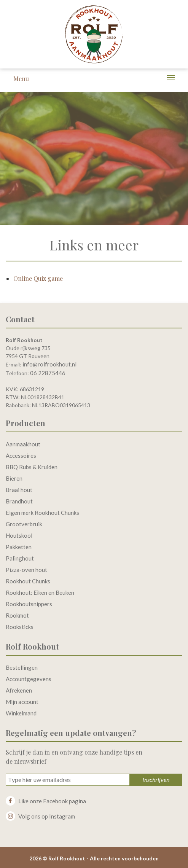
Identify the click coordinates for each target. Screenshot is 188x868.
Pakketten (19, 547)
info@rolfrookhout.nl (49, 364)
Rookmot (17, 615)
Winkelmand (21, 713)
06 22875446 (48, 373)
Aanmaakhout (23, 444)
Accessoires (21, 456)
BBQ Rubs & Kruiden (32, 467)
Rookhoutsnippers (29, 604)
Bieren (14, 478)
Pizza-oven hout (26, 570)
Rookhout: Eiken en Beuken (40, 592)
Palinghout (20, 558)
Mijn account (22, 702)
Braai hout (19, 490)
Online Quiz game (38, 278)
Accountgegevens (29, 679)
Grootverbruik (24, 524)
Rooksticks (20, 627)
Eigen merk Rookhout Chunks (42, 513)
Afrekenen (19, 690)
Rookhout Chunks (28, 581)
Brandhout (19, 501)
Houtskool (19, 535)
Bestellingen (22, 667)
